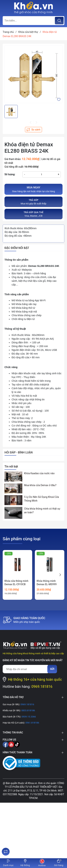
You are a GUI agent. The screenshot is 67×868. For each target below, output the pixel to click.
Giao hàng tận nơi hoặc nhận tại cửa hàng (33, 189)
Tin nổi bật (11, 466)
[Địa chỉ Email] (26, 669)
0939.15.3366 (28, 717)
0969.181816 (42, 687)
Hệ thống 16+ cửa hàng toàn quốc (35, 679)
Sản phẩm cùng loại (22, 539)
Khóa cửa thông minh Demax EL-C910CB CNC (16, 584)
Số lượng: (10, 174)
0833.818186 (28, 710)
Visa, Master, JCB (33, 214)
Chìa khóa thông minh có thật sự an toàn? (42, 511)
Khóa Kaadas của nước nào (39, 473)
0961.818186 (32, 723)
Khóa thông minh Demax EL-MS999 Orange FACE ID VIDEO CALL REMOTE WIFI (49, 586)
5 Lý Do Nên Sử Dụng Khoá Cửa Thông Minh (42, 499)
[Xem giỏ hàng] (59, 863)
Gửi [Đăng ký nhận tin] (52, 669)
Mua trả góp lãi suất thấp (33, 202)
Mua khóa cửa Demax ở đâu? (40, 485)
